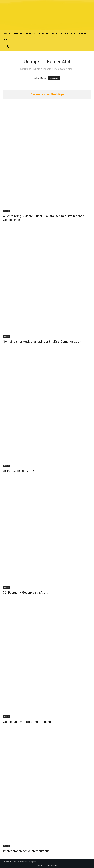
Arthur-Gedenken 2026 (19, 471)
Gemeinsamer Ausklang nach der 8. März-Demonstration (42, 342)
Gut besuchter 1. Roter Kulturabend (27, 722)
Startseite (54, 78)
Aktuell (7, 211)
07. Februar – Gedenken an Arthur (26, 593)
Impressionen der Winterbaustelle (26, 851)
